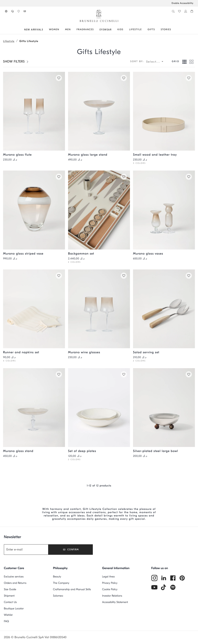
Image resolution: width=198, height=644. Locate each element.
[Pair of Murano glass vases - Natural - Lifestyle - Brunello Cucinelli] (164, 210)
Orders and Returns (15, 583)
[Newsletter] (31, 550)
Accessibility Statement (115, 602)
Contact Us (10, 602)
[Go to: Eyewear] (106, 30)
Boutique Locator (14, 608)
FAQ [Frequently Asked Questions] (6, 621)
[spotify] (173, 587)
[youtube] (154, 587)
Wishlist (8, 615)
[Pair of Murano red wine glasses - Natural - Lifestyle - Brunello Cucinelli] (99, 309)
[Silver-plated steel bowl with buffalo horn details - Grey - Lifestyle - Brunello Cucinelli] (164, 408)
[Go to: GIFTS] (151, 30)
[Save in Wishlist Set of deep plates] (123, 375)
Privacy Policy (110, 583)
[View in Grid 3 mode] (184, 62)
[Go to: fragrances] (85, 30)
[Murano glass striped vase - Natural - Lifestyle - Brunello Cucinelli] (34, 210)
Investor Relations (112, 596)
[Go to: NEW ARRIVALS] (34, 30)
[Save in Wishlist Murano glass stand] (58, 375)
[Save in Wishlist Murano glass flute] (58, 78)
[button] (6, 11)
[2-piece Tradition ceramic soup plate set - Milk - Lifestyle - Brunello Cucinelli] (99, 408)
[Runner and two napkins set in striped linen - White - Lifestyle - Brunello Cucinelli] (34, 309)
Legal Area (108, 577)
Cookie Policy (110, 589)
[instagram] (154, 578)
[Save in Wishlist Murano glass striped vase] (58, 177)
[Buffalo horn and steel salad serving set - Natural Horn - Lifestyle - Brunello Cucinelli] (164, 309)
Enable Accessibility (183, 3)
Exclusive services (14, 577)
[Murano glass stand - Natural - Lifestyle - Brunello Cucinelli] (34, 408)
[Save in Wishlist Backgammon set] (123, 177)
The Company (61, 583)
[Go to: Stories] (166, 30)
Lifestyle (9, 41)
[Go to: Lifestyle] (135, 30)
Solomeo (58, 596)
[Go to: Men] (68, 30)
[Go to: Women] (54, 30)
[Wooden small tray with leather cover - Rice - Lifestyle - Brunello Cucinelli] (164, 111)
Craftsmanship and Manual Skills (72, 589)
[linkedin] (164, 578)
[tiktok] (164, 587)
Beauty (57, 577)
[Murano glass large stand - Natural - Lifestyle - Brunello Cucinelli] (99, 111)
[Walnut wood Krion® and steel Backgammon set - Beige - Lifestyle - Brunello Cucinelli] (99, 210)
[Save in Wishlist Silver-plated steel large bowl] (188, 375)
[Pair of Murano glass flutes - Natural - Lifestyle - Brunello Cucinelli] (34, 111)
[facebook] (173, 578)
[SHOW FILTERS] (16, 62)
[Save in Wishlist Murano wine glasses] (123, 276)
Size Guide (10, 589)
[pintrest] (182, 578)
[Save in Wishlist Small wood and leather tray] (188, 78)
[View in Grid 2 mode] (191, 62)
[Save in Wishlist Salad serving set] (188, 276)
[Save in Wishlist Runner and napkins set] (58, 276)
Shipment (9, 596)
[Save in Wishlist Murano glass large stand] (123, 78)
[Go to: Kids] (120, 30)
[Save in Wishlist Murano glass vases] (188, 177)
